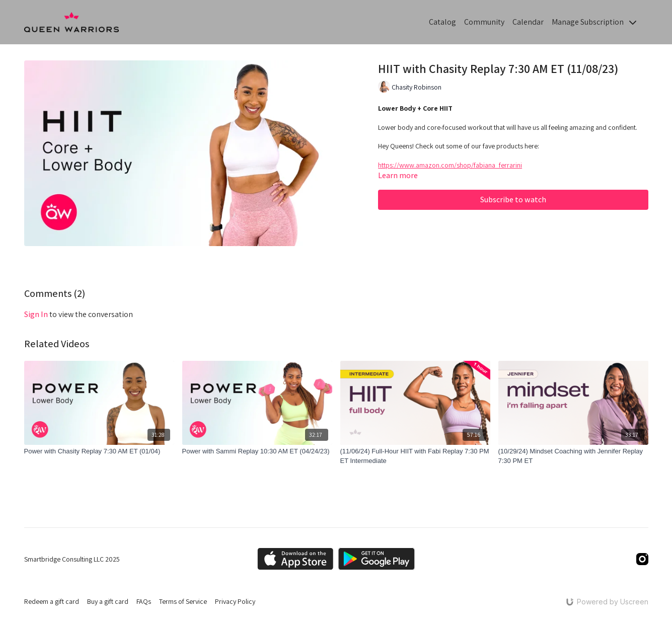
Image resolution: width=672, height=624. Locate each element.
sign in (36, 314)
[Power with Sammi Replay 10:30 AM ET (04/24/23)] (257, 451)
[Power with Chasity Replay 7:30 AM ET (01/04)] (99, 451)
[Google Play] (377, 559)
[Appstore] (295, 559)
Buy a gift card (108, 601)
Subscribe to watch (513, 200)
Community (484, 22)
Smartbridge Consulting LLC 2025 (72, 559)
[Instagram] (642, 559)
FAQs (144, 601)
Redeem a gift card (52, 601)
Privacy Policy (235, 601)
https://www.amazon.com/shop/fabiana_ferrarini (450, 165)
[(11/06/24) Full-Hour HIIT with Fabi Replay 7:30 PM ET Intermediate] (415, 456)
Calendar (528, 22)
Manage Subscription (594, 22)
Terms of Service (183, 601)
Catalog (442, 22)
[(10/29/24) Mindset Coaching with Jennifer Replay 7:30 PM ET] (573, 456)
